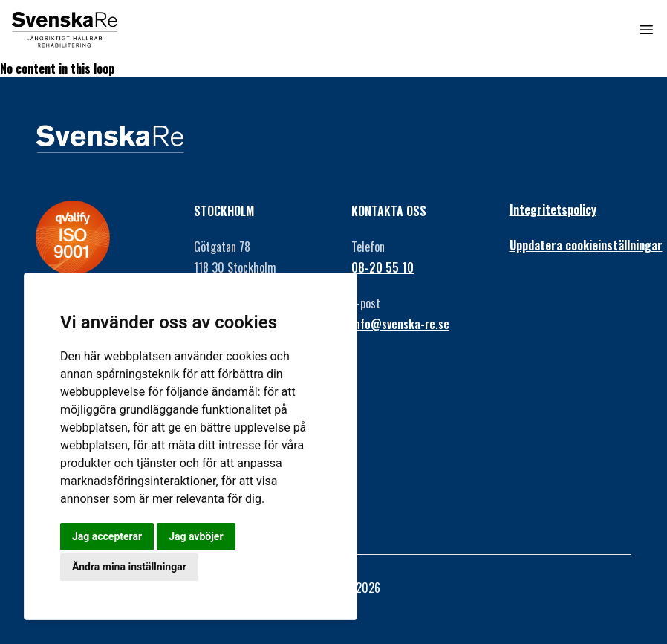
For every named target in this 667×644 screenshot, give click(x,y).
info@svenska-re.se (400, 324)
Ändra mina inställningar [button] (129, 567)
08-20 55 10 (383, 267)
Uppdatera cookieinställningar (571, 245)
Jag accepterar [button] (107, 536)
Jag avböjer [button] (196, 536)
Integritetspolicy (553, 209)
